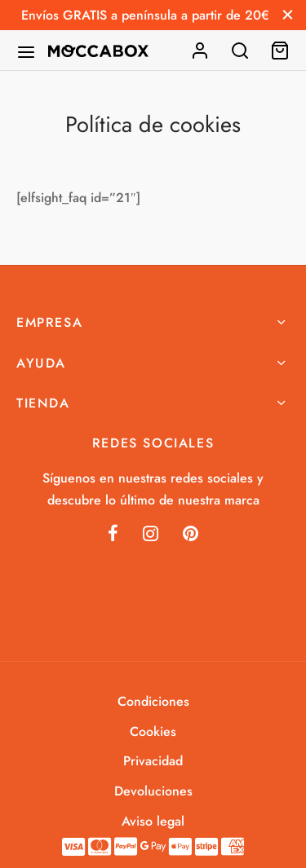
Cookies (153, 731)
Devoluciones (153, 791)
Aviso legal (153, 821)
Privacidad (153, 761)
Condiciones (153, 701)
